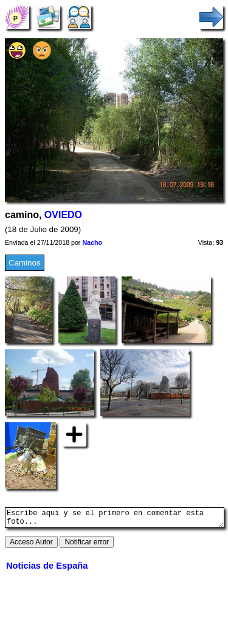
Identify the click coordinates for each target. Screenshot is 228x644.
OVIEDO (63, 215)
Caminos (25, 263)
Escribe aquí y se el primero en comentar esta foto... (115, 519)
